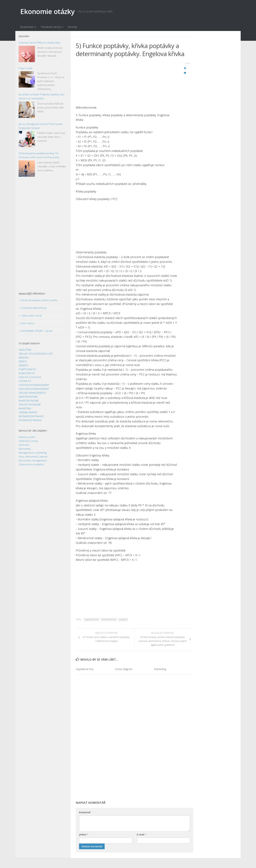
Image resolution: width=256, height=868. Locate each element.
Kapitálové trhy (85, 669)
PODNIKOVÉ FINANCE (30, 420)
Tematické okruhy (51, 27)
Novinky (72, 27)
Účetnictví (24, 445)
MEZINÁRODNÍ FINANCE (31, 416)
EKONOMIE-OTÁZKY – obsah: (37, 331)
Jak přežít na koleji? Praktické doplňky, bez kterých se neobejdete (41, 96)
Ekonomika (25, 449)
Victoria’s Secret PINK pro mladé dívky (39, 43)
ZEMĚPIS (23, 365)
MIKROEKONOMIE (28, 397)
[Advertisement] (126, 82)
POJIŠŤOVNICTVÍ (27, 369)
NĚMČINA (24, 358)
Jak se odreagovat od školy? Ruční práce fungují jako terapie (41, 126)
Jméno (84, 834)
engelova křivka (92, 619)
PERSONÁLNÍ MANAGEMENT (34, 389)
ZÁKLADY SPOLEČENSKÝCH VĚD (36, 354)
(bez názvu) (28, 323)
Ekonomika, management (32, 460)
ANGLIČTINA (25, 350)
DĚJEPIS (23, 361)
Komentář (85, 812)
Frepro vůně (25, 68)
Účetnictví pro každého (31, 464)
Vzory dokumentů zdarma (33, 456)
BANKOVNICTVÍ (27, 373)
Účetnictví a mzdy (28, 441)
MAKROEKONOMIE (29, 401)
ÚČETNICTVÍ (25, 381)
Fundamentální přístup (34, 308)
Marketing (160, 669)
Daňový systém (27, 437)
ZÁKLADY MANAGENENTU (32, 393)
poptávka (123, 619)
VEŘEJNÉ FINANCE (28, 412)
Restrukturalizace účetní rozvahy (40, 300)
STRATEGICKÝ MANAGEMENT (34, 385)
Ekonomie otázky (47, 11)
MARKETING (25, 408)
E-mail (141, 834)
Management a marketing (33, 453)
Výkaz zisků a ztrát (32, 315)
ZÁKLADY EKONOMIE (30, 404)
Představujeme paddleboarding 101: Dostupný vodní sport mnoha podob (39, 155)
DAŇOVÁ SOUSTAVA (30, 377)
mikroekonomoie (109, 619)
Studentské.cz (28, 27)
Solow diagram (124, 669)
